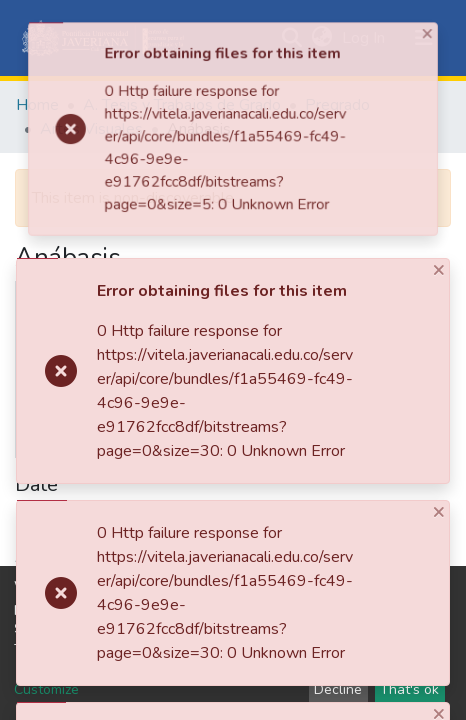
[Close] (260, 116)
